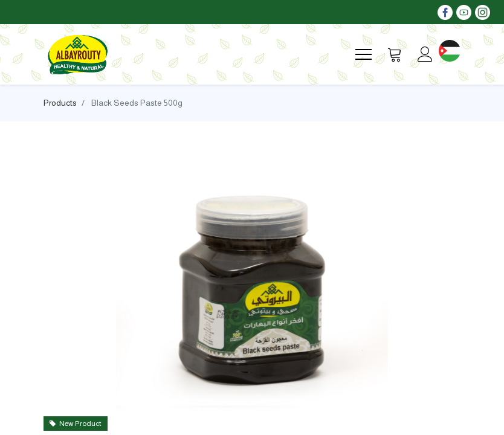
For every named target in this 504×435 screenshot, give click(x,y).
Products (60, 103)
